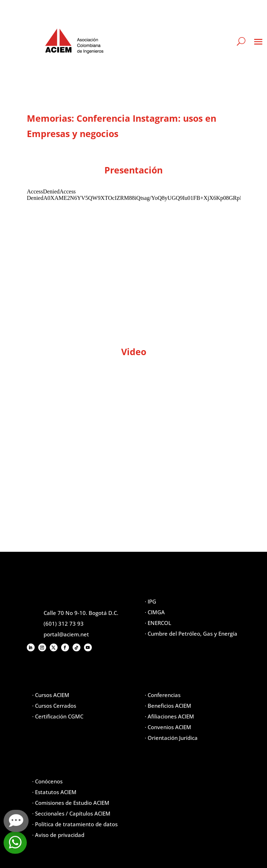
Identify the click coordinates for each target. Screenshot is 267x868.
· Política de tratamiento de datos (75, 824)
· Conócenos (47, 781)
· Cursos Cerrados (54, 706)
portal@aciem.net (66, 634)
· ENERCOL (158, 623)
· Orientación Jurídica (171, 738)
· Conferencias (163, 695)
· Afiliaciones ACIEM (169, 716)
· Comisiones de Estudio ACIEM (71, 803)
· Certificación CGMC (58, 716)
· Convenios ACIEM (168, 727)
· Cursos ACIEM (51, 695)
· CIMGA (155, 612)
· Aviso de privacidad (58, 835)
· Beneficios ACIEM (168, 706)
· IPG (150, 601)
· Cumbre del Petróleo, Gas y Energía (191, 634)
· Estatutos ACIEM (54, 792)
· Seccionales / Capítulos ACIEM (71, 813)
